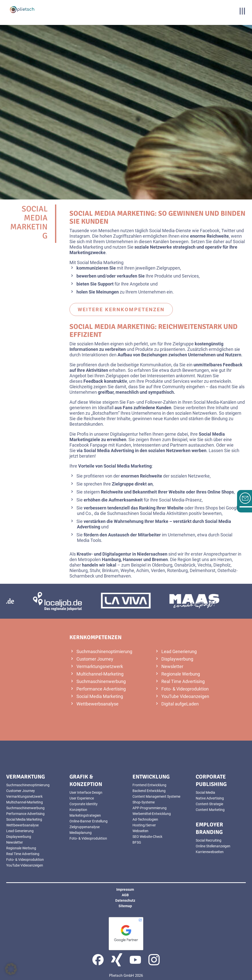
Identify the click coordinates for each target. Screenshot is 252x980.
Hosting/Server (144, 825)
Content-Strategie (209, 804)
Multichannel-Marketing (100, 674)
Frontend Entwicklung (149, 785)
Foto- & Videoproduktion (185, 689)
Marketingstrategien (85, 815)
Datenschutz (125, 900)
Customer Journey (95, 659)
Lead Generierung (179, 651)
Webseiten (140, 831)
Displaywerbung (177, 659)
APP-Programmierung (150, 808)
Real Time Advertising (183, 681)
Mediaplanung (81, 833)
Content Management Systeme (156, 796)
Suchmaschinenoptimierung (104, 651)
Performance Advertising (101, 689)
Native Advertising (210, 798)
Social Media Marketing (100, 696)
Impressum (125, 889)
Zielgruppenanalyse (85, 827)
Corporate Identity (84, 804)
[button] (11, 969)
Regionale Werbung (181, 674)
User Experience (82, 798)
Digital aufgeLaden (180, 704)
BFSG (137, 842)
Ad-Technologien (145, 819)
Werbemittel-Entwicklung (152, 814)
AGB (125, 895)
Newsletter (172, 666)
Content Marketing (210, 810)
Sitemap (125, 906)
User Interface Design (86, 792)
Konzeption (78, 810)
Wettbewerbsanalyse (97, 704)
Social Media (205, 792)
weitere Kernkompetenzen (121, 309)
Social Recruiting (209, 840)
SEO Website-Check (147, 837)
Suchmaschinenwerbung (101, 681)
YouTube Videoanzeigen (185, 696)
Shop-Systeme (144, 802)
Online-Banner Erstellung (89, 821)
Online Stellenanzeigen (213, 846)
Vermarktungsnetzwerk (100, 666)
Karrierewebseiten (210, 852)
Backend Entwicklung (149, 791)
